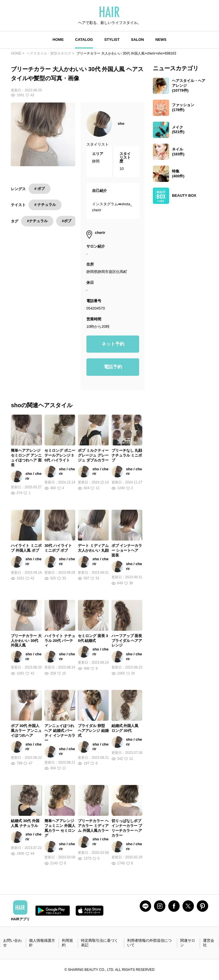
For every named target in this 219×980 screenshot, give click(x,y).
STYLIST (112, 40)
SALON (137, 40)
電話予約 (113, 367)
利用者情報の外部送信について (149, 943)
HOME (58, 40)
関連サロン (188, 943)
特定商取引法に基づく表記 (100, 943)
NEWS (161, 40)
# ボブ (39, 189)
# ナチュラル (45, 205)
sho (121, 123)
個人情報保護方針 (42, 943)
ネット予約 (113, 344)
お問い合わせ (12, 943)
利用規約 (67, 943)
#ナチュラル (37, 221)
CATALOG (84, 40)
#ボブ (67, 221)
